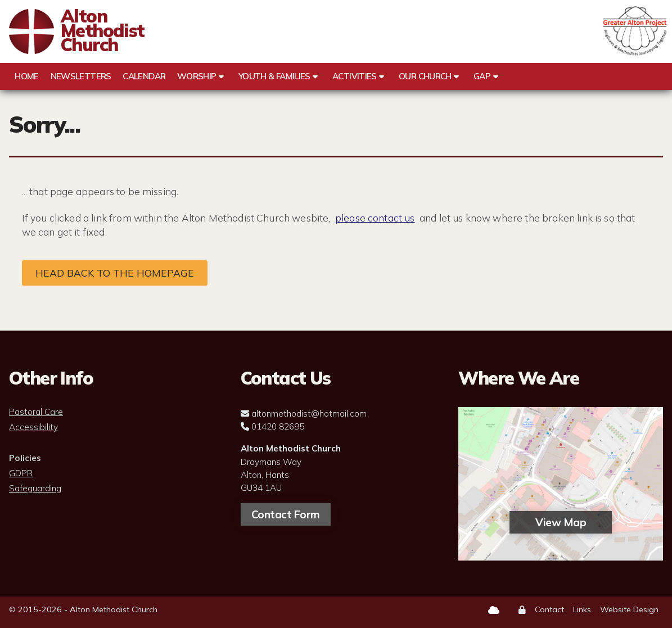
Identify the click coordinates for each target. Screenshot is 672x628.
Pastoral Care (36, 412)
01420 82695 (278, 426)
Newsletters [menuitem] (81, 76)
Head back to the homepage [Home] (115, 273)
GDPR (21, 473)
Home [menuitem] (26, 76)
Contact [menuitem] (549, 609)
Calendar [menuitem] (144, 76)
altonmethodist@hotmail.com (309, 414)
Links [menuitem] (582, 609)
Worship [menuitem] (197, 76)
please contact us (375, 218)
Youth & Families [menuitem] (274, 76)
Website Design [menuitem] (629, 609)
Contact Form (286, 514)
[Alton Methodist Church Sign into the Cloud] (494, 610)
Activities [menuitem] (355, 76)
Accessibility (33, 427)
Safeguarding (35, 489)
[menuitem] (522, 610)
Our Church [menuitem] (425, 76)
